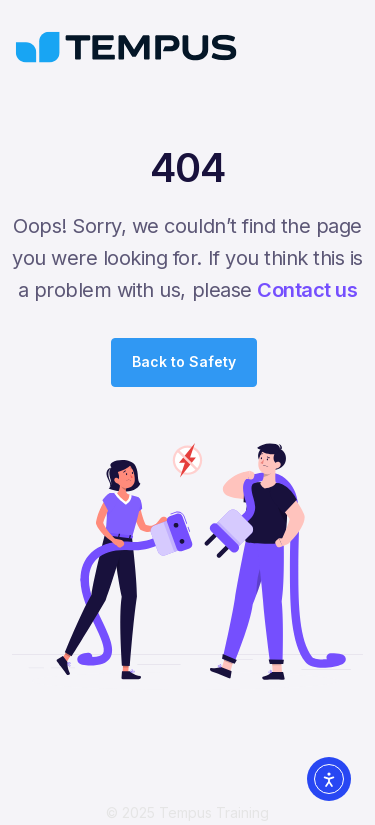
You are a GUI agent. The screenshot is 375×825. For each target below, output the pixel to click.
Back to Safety (184, 361)
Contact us (307, 290)
